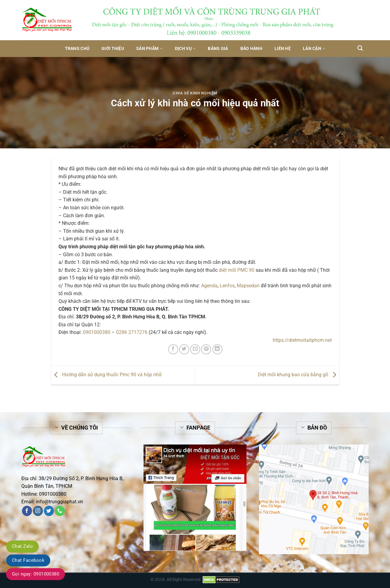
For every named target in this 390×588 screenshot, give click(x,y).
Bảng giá (218, 49)
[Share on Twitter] (184, 349)
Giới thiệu (113, 49)
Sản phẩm (149, 49)
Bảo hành (251, 49)
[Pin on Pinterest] (206, 349)
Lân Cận (314, 49)
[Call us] (60, 511)
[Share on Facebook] (173, 349)
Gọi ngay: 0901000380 (35, 574)
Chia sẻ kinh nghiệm (195, 93)
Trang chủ (77, 49)
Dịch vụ (185, 49)
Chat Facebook (28, 560)
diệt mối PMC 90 (237, 270)
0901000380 (97, 332)
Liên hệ (283, 49)
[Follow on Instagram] (38, 511)
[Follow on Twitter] (49, 511)
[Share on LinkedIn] (217, 349)
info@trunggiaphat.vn (59, 502)
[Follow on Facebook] (27, 511)
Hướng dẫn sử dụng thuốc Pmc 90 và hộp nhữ (106, 375)
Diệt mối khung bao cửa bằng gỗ (298, 375)
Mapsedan (248, 286)
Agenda (209, 286)
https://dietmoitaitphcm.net (302, 340)
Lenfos (227, 286)
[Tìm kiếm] (360, 48)
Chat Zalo (22, 546)
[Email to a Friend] (195, 349)
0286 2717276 (132, 332)
